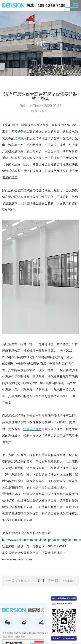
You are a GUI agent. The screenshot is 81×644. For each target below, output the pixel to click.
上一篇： (19, 581)
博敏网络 (21, 637)
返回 (41, 581)
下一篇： (62, 581)
